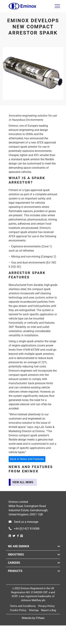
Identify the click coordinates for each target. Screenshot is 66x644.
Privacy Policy (46, 606)
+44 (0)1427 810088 (24, 529)
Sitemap (34, 610)
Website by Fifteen (33, 618)
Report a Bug (48, 610)
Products (15, 571)
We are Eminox (19, 546)
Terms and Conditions (23, 606)
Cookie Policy (18, 610)
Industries (16, 555)
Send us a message (23, 522)
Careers (14, 563)
